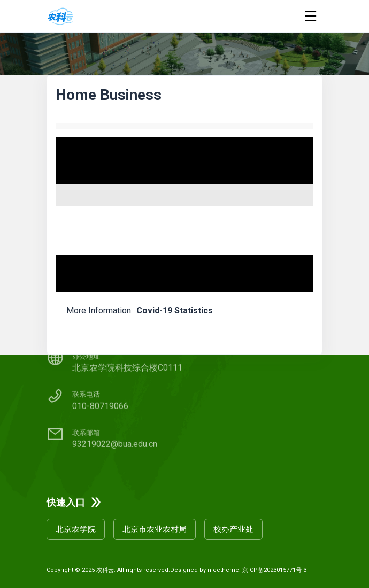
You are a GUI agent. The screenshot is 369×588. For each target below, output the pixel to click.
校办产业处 (233, 529)
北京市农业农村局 (155, 529)
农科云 (105, 570)
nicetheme (223, 570)
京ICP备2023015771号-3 (274, 570)
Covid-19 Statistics (175, 311)
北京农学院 (76, 529)
